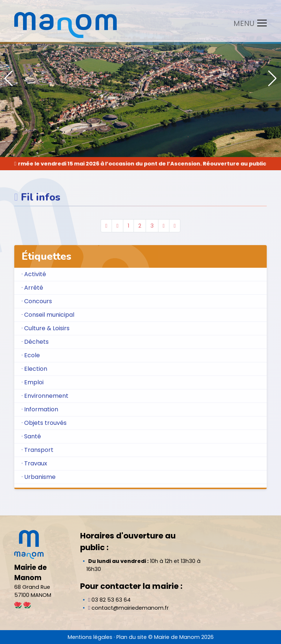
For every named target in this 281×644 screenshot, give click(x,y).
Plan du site (132, 637)
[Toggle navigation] (248, 23)
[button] (272, 79)
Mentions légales (90, 637)
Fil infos (41, 197)
